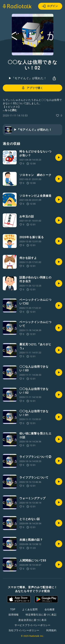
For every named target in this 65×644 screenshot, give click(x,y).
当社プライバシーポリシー (24, 630)
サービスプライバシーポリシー (32, 625)
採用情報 (14, 615)
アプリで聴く (32, 88)
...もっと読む (10, 110)
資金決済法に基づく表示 (32, 620)
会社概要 (50, 609)
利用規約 (51, 630)
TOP (13, 609)
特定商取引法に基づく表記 (41, 615)
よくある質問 (30, 609)
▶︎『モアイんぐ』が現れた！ (28, 78)
